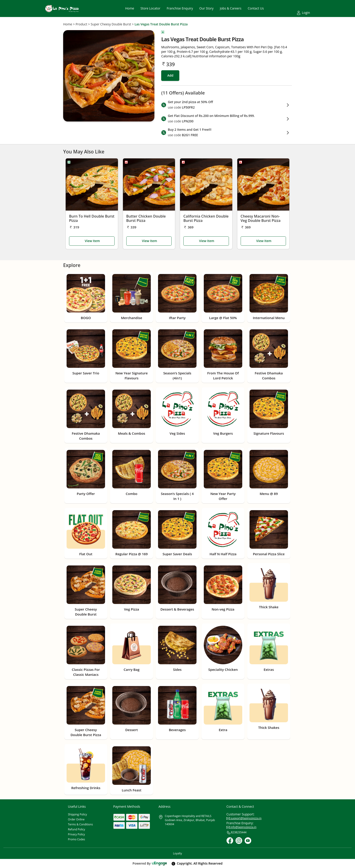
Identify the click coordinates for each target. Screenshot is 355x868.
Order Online (76, 819)
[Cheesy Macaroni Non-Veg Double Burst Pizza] (263, 184)
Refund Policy (77, 829)
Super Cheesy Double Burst (111, 24)
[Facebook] (230, 841)
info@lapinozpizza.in (241, 827)
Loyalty (177, 853)
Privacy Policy (76, 834)
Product (81, 24)
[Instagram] (239, 841)
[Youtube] (248, 841)
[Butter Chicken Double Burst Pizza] (149, 184)
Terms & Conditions (80, 824)
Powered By (150, 863)
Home (68, 24)
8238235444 (236, 833)
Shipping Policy (77, 814)
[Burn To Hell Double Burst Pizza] (92, 184)
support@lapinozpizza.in (244, 818)
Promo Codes (76, 839)
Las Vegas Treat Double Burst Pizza (161, 24)
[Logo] (62, 8)
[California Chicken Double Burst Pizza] (206, 184)
